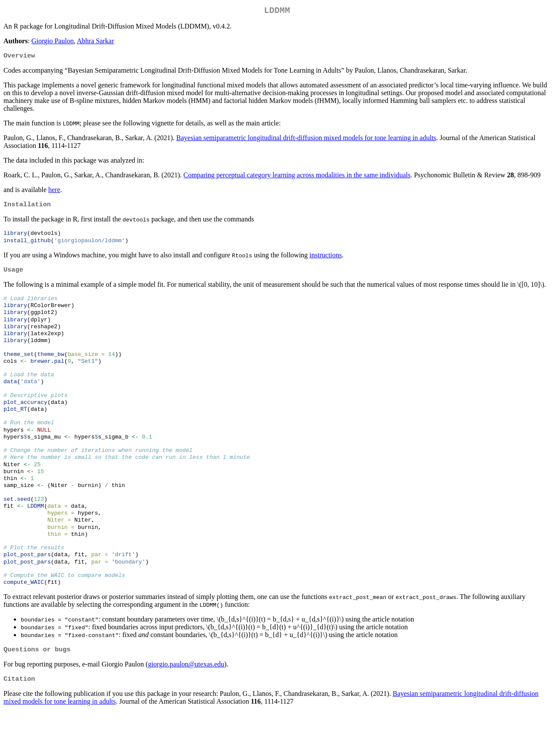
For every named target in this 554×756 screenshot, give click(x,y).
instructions (326, 260)
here (55, 192)
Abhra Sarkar (96, 43)
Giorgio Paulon (52, 43)
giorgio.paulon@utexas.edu (186, 707)
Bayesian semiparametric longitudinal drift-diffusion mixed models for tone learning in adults (306, 140)
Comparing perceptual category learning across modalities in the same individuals (297, 178)
